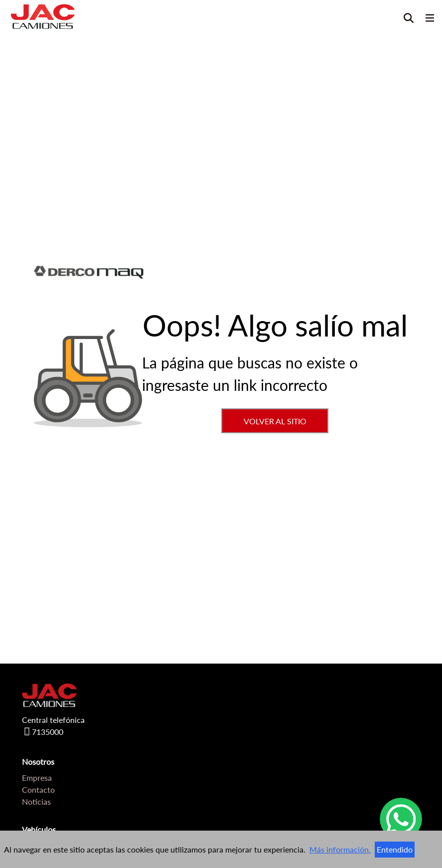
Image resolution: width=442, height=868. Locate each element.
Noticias (36, 801)
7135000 (43, 733)
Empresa (37, 778)
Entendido (395, 849)
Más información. (340, 849)
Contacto (38, 789)
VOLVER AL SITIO (275, 421)
